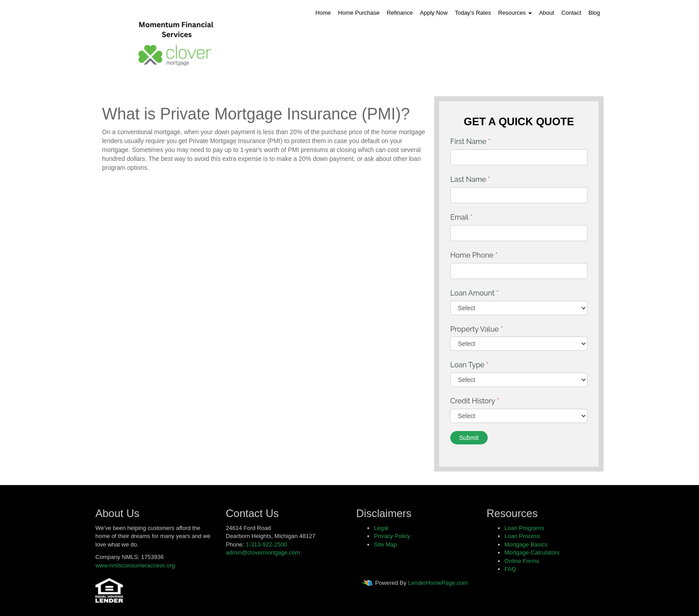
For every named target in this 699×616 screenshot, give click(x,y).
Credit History (475, 401)
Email (461, 217)
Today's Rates (473, 13)
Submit (469, 438)
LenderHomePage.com (438, 583)
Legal (381, 528)
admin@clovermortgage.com (263, 552)
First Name (470, 142)
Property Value (477, 329)
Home (323, 13)
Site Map (385, 544)
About (547, 13)
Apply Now (434, 13)
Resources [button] (515, 13)
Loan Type (469, 365)
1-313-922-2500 (266, 544)
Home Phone (474, 255)
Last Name (470, 179)
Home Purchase (359, 13)
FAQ (510, 569)
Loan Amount (475, 293)
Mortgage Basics (526, 544)
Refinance (400, 13)
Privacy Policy (392, 536)
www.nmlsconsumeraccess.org (135, 565)
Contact (571, 13)
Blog (594, 13)
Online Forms (522, 561)
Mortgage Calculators (532, 552)
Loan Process (522, 536)
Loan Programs (524, 528)
